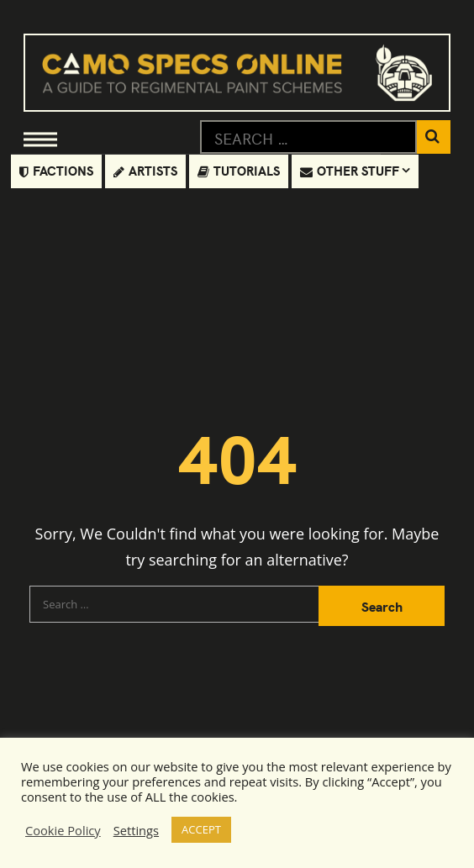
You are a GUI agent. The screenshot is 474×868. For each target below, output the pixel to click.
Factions (56, 170)
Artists (145, 170)
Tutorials (239, 170)
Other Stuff (350, 170)
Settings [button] (136, 830)
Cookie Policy (63, 830)
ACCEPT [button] (201, 829)
